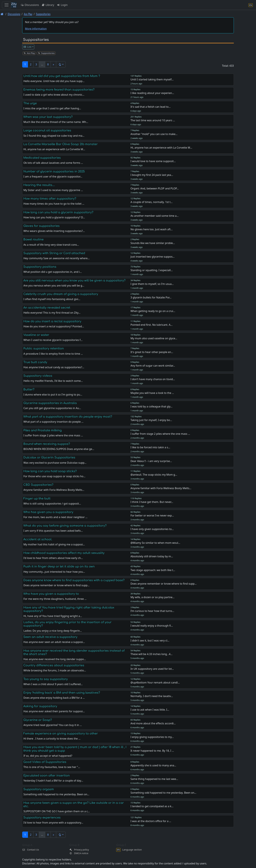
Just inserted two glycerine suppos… (152, 257)
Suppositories (43, 14)
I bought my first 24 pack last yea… (152, 175)
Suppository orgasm (39, 789)
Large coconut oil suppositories (47, 130)
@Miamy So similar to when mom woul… (155, 543)
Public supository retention (44, 348)
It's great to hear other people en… (152, 352)
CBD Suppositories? (38, 485)
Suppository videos (38, 376)
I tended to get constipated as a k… (152, 806)
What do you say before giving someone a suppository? (65, 526)
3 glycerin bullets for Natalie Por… (151, 297)
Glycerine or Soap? (38, 720)
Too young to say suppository (46, 679)
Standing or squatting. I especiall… (152, 270)
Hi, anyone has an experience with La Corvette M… (161, 148)
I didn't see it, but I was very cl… (150, 640)
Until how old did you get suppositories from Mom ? (62, 76)
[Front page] (2, 14)
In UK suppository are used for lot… (152, 669)
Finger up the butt (37, 498)
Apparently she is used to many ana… (153, 765)
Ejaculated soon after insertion (47, 775)
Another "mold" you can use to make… (154, 134)
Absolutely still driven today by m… (152, 556)
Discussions (30, 5)
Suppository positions (40, 267)
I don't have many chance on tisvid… (153, 379)
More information (36, 29)
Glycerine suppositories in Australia (50, 403)
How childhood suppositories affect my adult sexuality (64, 553)
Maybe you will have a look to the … (152, 393)
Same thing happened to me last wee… (154, 779)
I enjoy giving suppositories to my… (152, 737)
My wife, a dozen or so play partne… (152, 597)
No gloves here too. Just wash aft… (152, 229)
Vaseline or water (36, 335)
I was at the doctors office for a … (151, 821)
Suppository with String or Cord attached (54, 253)
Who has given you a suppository (48, 512)
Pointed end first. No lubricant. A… (151, 325)
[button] (61, 64)
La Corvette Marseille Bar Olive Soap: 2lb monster (60, 144)
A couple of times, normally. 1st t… (152, 202)
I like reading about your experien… (152, 93)
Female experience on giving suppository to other (61, 733)
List (27, 47)
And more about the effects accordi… (153, 723)
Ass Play (28, 14)
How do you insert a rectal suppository (52, 321)
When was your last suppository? (48, 117)
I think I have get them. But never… (152, 502)
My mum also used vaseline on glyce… (154, 338)
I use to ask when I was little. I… (150, 710)
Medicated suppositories (42, 158)
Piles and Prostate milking (43, 430)
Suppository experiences (42, 817)
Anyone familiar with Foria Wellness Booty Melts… (161, 488)
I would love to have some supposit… (153, 161)
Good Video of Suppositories (45, 762)
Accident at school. (38, 539)
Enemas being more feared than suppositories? (59, 90)
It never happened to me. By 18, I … (152, 751)
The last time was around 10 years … (153, 120)
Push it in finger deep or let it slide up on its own (59, 566)
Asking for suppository (40, 706)
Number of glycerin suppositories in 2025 (54, 171)
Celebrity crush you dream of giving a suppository (61, 294)
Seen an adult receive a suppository (50, 637)
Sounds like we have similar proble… (153, 243)
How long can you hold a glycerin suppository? (58, 212)
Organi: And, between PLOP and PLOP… (155, 188)
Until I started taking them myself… (152, 79)
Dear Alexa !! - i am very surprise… (151, 461)
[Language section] (251, 5)
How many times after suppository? (50, 199)
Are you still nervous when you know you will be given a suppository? (74, 280)
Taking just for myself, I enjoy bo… (151, 420)
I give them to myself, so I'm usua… (152, 284)
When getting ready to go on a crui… (153, 311)
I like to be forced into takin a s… (150, 447)
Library (48, 5)
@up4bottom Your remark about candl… (155, 683)
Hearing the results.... (39, 185)
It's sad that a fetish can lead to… (151, 107)
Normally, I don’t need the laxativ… (152, 696)
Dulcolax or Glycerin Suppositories (49, 457)
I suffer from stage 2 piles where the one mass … (160, 434)
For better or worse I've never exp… (152, 515)
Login (62, 5)
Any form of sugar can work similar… (153, 366)
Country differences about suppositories (54, 665)
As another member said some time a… (155, 216)
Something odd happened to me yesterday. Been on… (163, 793)
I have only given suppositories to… (152, 529)
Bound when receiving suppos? (47, 444)
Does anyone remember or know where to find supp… (164, 584)
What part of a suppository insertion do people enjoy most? (68, 417)
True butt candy (35, 362)
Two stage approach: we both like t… (153, 570)
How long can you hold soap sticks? (50, 471)
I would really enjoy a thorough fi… (152, 626)
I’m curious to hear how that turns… (152, 611)
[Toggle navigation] (7, 5)
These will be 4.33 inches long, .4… (151, 654)
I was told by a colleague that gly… (151, 406)
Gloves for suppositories (41, 226)
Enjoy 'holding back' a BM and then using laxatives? (62, 693)
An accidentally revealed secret (47, 308)
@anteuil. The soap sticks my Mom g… (154, 475)
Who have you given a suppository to (51, 594)
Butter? (29, 389)
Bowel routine (33, 239)
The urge (30, 103)
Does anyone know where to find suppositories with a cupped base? (74, 580)
